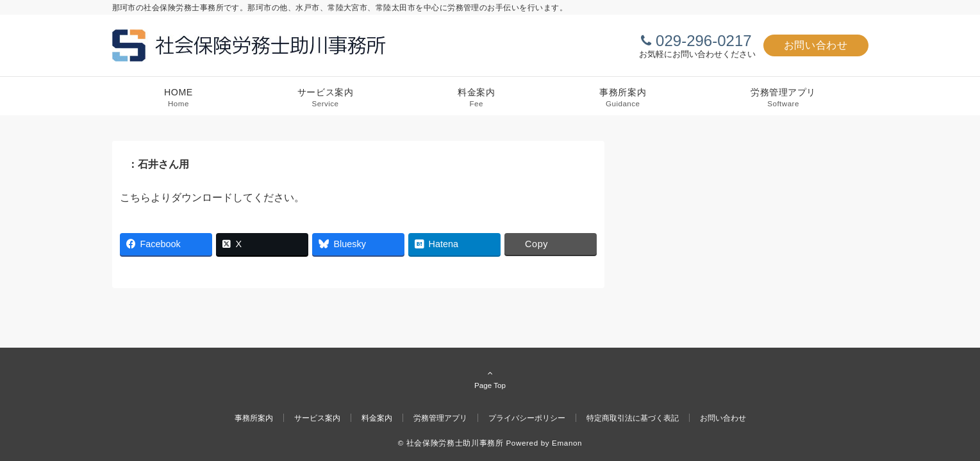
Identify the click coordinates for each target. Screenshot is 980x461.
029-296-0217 (703, 41)
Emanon (567, 443)
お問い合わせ (816, 45)
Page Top (490, 379)
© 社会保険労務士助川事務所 (451, 443)
